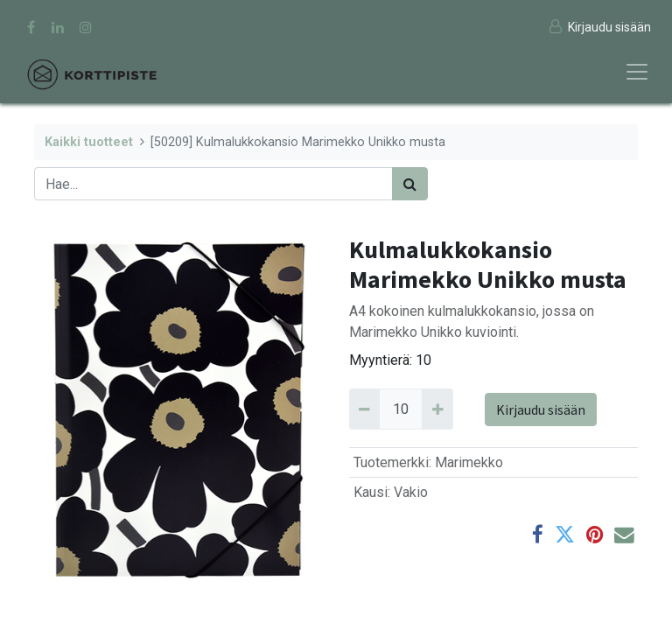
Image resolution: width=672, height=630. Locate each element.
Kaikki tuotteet (89, 142)
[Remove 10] (364, 409)
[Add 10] (437, 409)
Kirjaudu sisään (541, 409)
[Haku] (410, 184)
